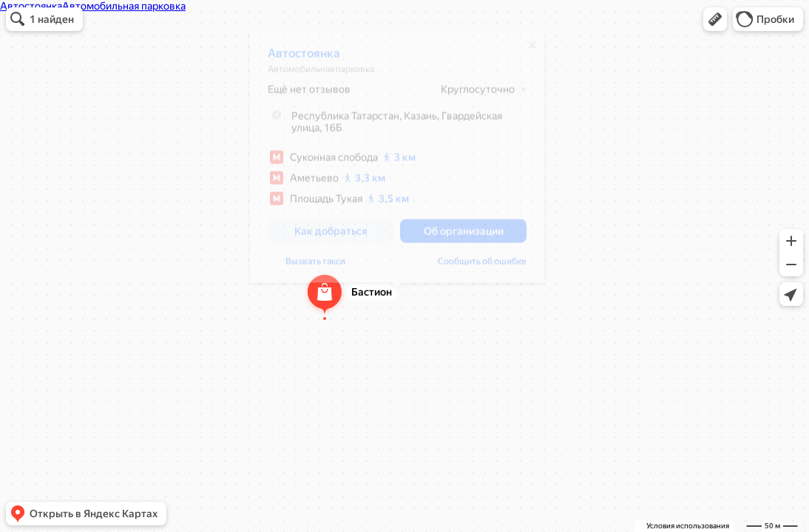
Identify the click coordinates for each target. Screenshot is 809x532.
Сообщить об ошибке (482, 267)
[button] (715, 19)
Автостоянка (304, 59)
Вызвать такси (315, 267)
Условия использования (688, 526)
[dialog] (397, 163)
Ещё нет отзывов (309, 95)
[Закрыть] (532, 50)
